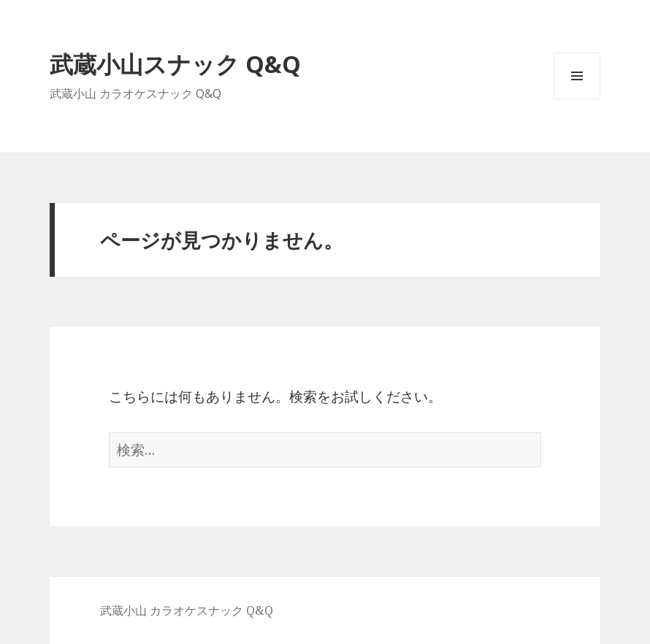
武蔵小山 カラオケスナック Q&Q (187, 610)
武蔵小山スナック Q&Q (175, 64)
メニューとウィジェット (577, 99)
